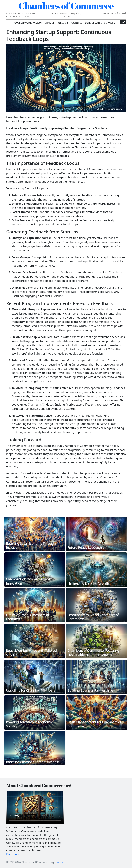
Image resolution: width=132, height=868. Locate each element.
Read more (13, 854)
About (61, 862)
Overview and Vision (28, 23)
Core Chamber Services (100, 23)
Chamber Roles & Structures (63, 23)
